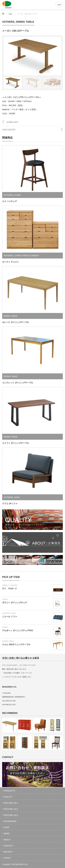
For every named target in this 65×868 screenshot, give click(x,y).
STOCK (7, 858)
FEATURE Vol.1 (11, 803)
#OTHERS (8, 22)
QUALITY (8, 797)
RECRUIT (8, 852)
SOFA (17, 497)
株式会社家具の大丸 (20, 864)
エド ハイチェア (10, 201)
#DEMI (5, 585)
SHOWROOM (10, 821)
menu (59, 5)
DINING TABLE (25, 22)
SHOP (6, 827)
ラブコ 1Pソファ (10, 504)
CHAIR (17, 195)
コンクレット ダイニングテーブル (18, 383)
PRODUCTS (9, 791)
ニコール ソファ (10, 617)
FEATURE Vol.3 (11, 815)
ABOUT (7, 840)
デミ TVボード (10, 589)
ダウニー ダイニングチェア (15, 603)
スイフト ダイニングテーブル (16, 443)
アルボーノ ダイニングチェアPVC (18, 630)
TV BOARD (13, 585)
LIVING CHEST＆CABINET (27, 256)
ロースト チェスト (11, 262)
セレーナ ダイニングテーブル (16, 322)
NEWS (7, 834)
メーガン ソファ (12, 122)
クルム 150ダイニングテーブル (16, 644)
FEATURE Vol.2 (11, 809)
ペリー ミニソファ (9, 129)
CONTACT (8, 846)
